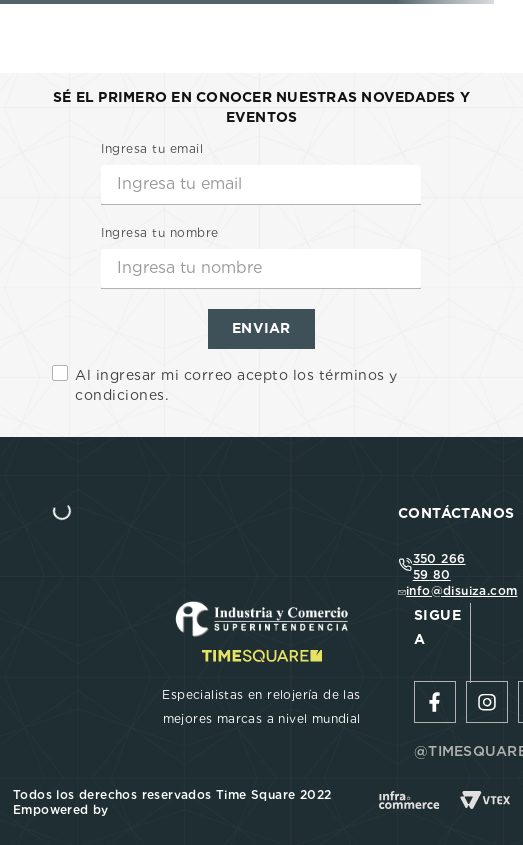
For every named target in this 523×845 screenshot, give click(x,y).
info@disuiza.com (461, 590)
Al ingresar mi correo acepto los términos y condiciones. (236, 385)
